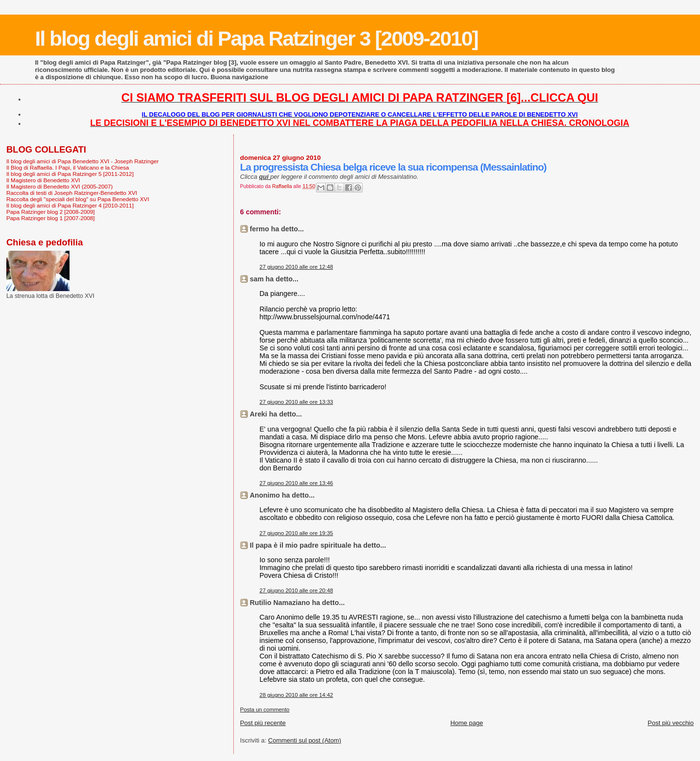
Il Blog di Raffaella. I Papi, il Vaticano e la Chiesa (68, 167)
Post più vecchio (671, 723)
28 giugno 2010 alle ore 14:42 (296, 695)
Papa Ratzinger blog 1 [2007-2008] (51, 218)
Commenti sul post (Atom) (305, 740)
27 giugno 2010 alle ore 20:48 (296, 590)
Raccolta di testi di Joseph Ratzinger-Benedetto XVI (72, 193)
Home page (466, 723)
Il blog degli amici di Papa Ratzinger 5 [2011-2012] (70, 174)
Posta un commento (265, 709)
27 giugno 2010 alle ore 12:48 (296, 267)
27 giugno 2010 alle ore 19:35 (296, 533)
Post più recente (263, 723)
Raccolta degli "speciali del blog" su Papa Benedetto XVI (78, 199)
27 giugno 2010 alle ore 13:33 (296, 402)
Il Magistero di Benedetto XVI (43, 180)
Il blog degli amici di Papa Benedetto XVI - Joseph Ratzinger (82, 161)
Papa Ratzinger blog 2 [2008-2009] (51, 212)
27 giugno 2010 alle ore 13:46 (296, 483)
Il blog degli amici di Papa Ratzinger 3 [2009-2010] (256, 38)
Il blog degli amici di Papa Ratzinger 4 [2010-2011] (70, 205)
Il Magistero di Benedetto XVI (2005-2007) (60, 186)
